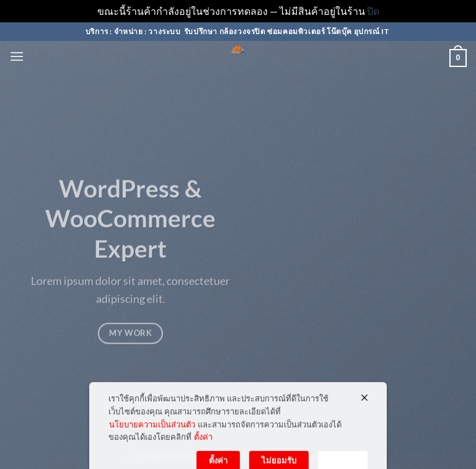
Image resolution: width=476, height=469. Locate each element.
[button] (17, 56)
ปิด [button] (373, 11)
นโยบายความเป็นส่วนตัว (152, 439)
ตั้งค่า (203, 452)
